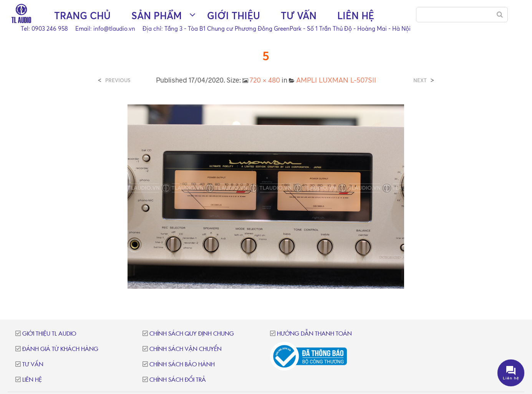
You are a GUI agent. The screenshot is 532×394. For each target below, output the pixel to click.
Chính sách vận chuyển (186, 349)
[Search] (500, 15)
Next (420, 80)
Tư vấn (299, 16)
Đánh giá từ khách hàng (60, 349)
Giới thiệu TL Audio (49, 334)
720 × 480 (265, 80)
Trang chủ (82, 16)
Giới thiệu (234, 16)
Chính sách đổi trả (178, 380)
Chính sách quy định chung (192, 334)
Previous (118, 80)
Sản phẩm (157, 16)
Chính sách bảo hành (182, 365)
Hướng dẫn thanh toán (314, 334)
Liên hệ (356, 16)
